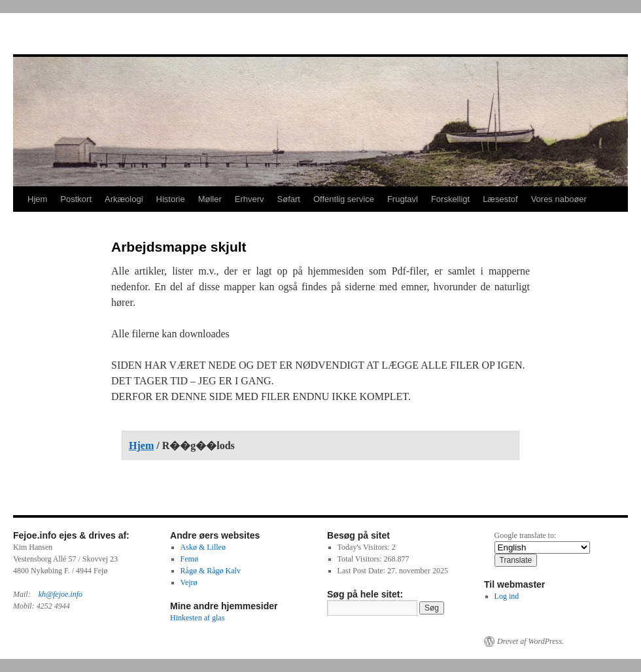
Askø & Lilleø (203, 547)
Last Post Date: (362, 571)
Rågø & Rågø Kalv (211, 571)
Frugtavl (403, 199)
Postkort (76, 199)
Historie (171, 199)
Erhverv (250, 199)
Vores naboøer (559, 199)
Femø (189, 559)
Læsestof (500, 199)
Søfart (289, 199)
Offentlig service (344, 199)
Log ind (507, 596)
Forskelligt (450, 199)
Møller (210, 199)
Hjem (37, 199)
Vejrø (189, 582)
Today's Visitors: (365, 547)
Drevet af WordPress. (530, 641)
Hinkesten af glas (197, 618)
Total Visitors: (361, 559)
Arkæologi (124, 199)
